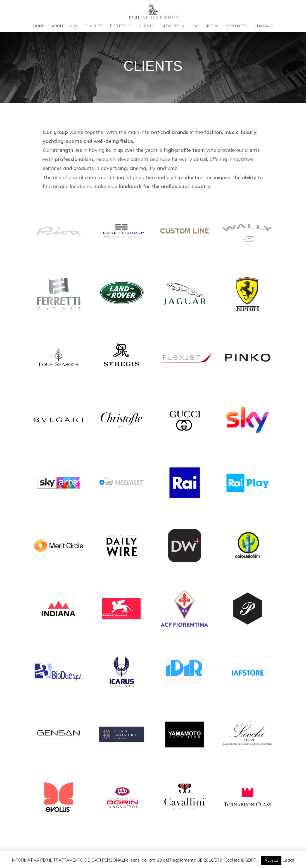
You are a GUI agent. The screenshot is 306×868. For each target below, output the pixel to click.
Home (39, 26)
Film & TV (94, 26)
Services (171, 26)
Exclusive (203, 26)
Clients (147, 26)
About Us (62, 26)
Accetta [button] (271, 860)
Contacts (236, 26)
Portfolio (121, 26)
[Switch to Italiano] (263, 28)
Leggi (288, 860)
